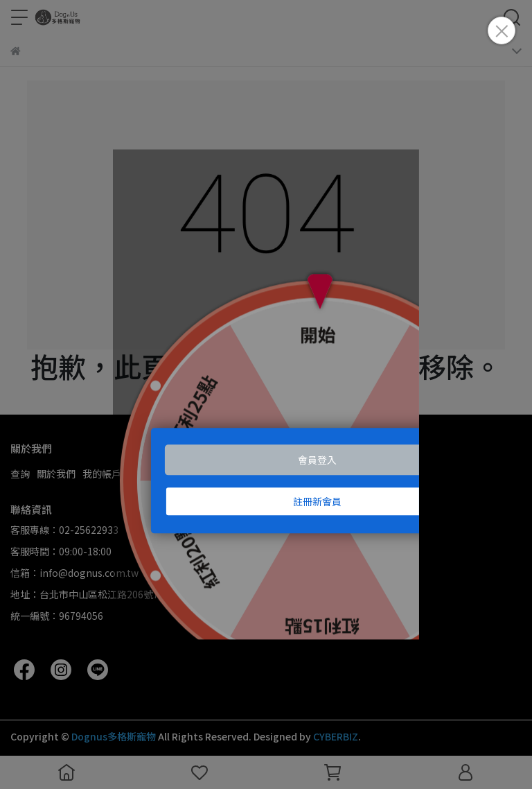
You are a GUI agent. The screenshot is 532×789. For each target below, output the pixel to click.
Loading (266, 394)
